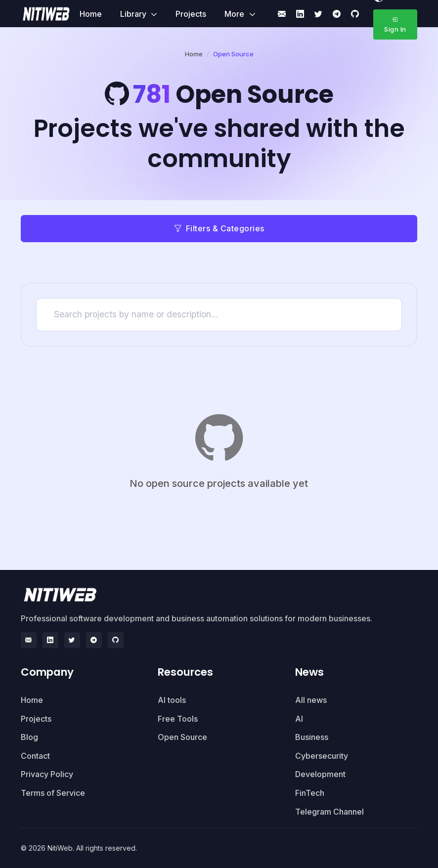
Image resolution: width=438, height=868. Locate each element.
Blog (29, 737)
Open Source (182, 737)
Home (91, 14)
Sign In (395, 24)
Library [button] (134, 14)
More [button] (235, 14)
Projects (191, 14)
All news (311, 700)
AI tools (172, 700)
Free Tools (178, 719)
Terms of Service (53, 793)
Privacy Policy (47, 774)
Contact (35, 756)
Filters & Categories (219, 228)
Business (312, 737)
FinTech (310, 793)
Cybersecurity (322, 756)
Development (320, 774)
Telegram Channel (329, 812)
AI (299, 719)
